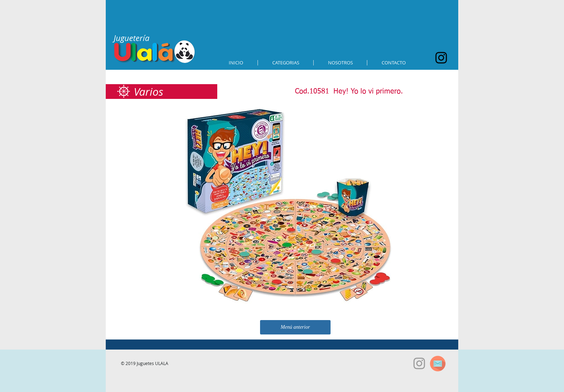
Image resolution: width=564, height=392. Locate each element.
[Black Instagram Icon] (441, 58)
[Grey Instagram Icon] (419, 363)
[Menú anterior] (295, 327)
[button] (286, 63)
